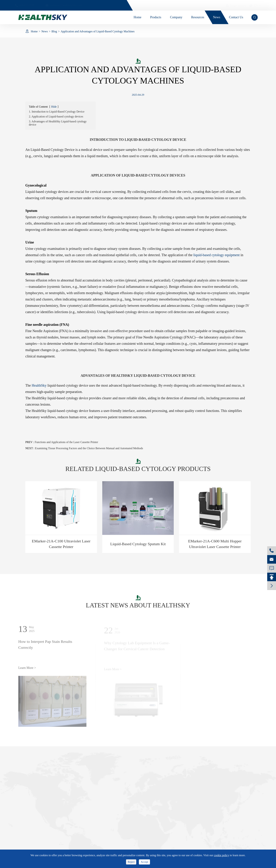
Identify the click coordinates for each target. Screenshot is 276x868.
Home (34, 31)
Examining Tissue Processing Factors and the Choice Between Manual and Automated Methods (89, 448)
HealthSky (39, 385)
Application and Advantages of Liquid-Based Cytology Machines (98, 31)
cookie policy (222, 855)
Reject (131, 862)
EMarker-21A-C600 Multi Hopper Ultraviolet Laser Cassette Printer (215, 544)
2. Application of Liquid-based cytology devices (56, 116)
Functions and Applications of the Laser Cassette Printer (66, 442)
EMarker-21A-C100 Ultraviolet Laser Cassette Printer (61, 544)
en (252, 5)
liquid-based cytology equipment (216, 255)
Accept (144, 862)
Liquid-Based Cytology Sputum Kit (138, 544)
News (45, 31)
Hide (54, 107)
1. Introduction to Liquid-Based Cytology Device (57, 112)
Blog (54, 31)
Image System (232, 5)
